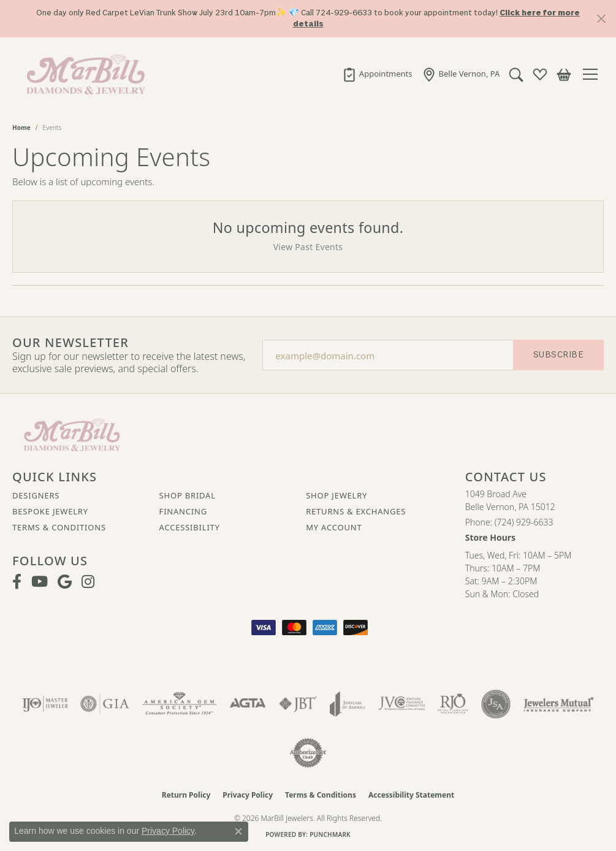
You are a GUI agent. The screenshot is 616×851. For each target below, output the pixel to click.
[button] (515, 74)
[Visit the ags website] (179, 704)
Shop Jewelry (337, 495)
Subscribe (558, 355)
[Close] (601, 19)
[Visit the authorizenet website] (308, 753)
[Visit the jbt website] (298, 704)
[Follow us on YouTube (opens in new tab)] (40, 582)
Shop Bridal (188, 495)
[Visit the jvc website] (402, 704)
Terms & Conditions (59, 527)
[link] (377, 74)
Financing (183, 511)
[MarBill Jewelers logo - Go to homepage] (83, 74)
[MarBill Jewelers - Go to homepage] (72, 433)
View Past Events (308, 247)
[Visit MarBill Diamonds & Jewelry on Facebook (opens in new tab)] (17, 582)
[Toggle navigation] (593, 74)
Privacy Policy (248, 795)
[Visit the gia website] (105, 704)
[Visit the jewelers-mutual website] (559, 704)
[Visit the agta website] (248, 704)
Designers (36, 495)
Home (21, 128)
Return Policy (186, 795)
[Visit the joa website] (348, 704)
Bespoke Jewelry (50, 511)
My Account (334, 527)
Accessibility (190, 527)
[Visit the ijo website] (45, 704)
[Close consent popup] (238, 831)
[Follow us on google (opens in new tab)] (65, 582)
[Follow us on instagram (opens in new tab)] (88, 582)
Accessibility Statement (411, 795)
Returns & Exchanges (356, 511)
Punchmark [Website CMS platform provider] (330, 834)
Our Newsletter (70, 343)
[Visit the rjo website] (453, 704)
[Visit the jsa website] (496, 704)
